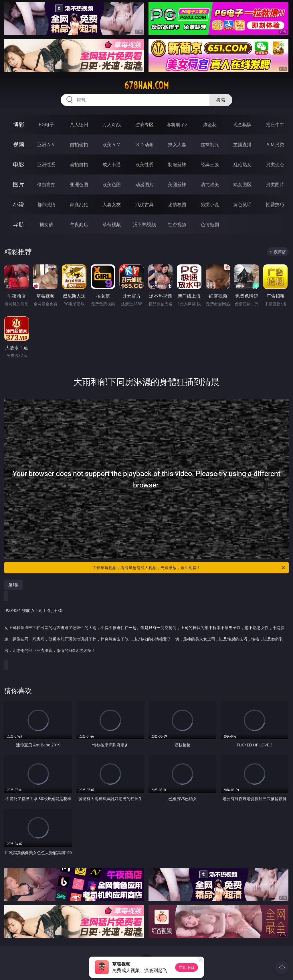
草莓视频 (112, 224)
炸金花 (210, 124)
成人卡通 (112, 164)
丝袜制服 (210, 144)
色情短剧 (210, 224)
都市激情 (46, 204)
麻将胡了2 (177, 124)
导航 (19, 224)
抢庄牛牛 (275, 124)
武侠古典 (144, 204)
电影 (19, 164)
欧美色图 (112, 184)
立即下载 (187, 967)
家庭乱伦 (79, 204)
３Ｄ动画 (144, 144)
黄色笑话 (242, 204)
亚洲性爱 (46, 164)
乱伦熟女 (242, 164)
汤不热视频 (144, 224)
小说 (19, 204)
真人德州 (79, 124)
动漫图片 (144, 184)
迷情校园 (177, 204)
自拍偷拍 (79, 144)
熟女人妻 (177, 144)
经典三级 (210, 164)
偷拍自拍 (79, 164)
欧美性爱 (144, 164)
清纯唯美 (210, 184)
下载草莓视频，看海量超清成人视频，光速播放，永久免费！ (189, 568)
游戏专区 (144, 124)
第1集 (13, 585)
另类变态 (275, 164)
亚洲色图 (79, 184)
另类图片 (275, 184)
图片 (19, 184)
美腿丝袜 (177, 184)
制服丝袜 (177, 164)
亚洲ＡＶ (46, 144)
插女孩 (46, 224)
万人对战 (112, 124)
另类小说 (210, 204)
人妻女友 (112, 204)
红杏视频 (177, 224)
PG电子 (46, 124)
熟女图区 (242, 184)
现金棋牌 (242, 124)
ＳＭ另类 (275, 144)
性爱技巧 (275, 204)
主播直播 (242, 144)
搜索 (221, 100)
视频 (19, 144)
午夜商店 (79, 224)
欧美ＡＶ (112, 144)
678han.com (146, 85)
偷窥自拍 (46, 184)
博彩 (19, 124)
